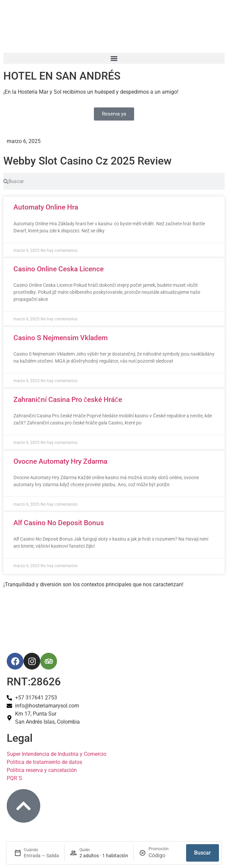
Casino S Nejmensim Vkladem (61, 338)
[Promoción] (165, 856)
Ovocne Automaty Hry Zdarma (60, 461)
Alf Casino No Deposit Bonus (59, 523)
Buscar (203, 853)
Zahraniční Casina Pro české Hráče (68, 400)
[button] (114, 58)
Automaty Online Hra (46, 207)
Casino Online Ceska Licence (59, 269)
